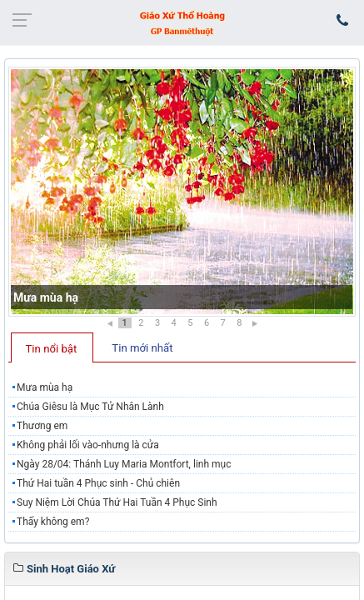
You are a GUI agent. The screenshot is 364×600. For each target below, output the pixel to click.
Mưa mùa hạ (46, 297)
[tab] (52, 347)
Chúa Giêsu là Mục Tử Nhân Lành (90, 407)
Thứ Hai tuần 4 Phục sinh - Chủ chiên (98, 483)
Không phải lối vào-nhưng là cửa (88, 445)
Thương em (42, 426)
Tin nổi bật (52, 349)
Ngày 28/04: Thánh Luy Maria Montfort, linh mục (124, 464)
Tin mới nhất (142, 348)
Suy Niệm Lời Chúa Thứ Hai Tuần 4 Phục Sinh (117, 502)
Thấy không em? (54, 522)
